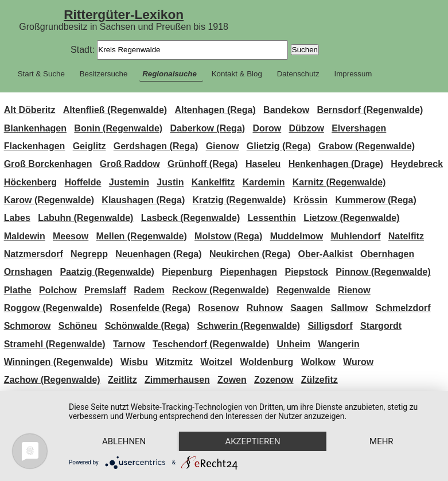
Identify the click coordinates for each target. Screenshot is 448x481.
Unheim (294, 344)
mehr (381, 441)
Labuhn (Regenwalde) (85, 218)
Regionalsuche (170, 74)
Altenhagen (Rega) (215, 110)
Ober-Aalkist (326, 254)
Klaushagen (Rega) (143, 200)
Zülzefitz (320, 380)
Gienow (223, 146)
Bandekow (286, 110)
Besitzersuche (104, 74)
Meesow (71, 236)
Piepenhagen (249, 272)
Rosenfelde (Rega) (150, 308)
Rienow (354, 290)
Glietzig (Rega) (279, 146)
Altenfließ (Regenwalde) (115, 110)
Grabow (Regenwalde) (367, 146)
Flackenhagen (35, 146)
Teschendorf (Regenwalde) (211, 344)
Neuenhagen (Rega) (158, 254)
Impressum (353, 74)
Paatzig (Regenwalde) (107, 272)
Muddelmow (297, 236)
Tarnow (129, 344)
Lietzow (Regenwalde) (351, 218)
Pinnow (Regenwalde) (383, 272)
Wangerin (339, 344)
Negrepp (89, 254)
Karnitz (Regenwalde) (339, 182)
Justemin (129, 182)
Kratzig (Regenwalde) (239, 200)
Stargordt (381, 326)
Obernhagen (387, 254)
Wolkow (318, 362)
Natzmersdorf (34, 254)
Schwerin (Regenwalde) (249, 326)
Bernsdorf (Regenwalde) (370, 110)
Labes (17, 218)
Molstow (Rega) (228, 236)
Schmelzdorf (403, 308)
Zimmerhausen (177, 380)
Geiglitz (89, 146)
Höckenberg (30, 182)
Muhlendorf (355, 236)
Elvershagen (359, 128)
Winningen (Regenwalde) (59, 362)
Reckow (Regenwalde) (221, 290)
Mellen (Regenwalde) (142, 236)
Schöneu (78, 326)
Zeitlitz (122, 380)
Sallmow (349, 308)
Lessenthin (272, 218)
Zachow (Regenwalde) (52, 380)
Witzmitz (174, 362)
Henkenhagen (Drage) (336, 164)
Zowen (232, 380)
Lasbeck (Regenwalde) (191, 218)
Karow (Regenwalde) (49, 200)
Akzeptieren (252, 441)
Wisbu (134, 362)
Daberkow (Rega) (207, 128)
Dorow (267, 128)
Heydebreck (417, 164)
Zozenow (274, 380)
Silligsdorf (330, 326)
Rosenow (218, 308)
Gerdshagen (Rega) (156, 146)
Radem (149, 290)
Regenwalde (303, 290)
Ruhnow (265, 308)
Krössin (311, 200)
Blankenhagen (35, 128)
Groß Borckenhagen (48, 164)
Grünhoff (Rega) (203, 164)
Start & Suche (41, 74)
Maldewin (25, 236)
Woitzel (216, 362)
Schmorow (28, 326)
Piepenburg (187, 272)
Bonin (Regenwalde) (118, 128)
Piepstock (306, 272)
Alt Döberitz (30, 110)
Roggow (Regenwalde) (53, 308)
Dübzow (307, 128)
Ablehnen (124, 441)
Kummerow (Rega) (375, 200)
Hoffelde (83, 182)
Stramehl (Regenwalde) (55, 344)
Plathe (18, 290)
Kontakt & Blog (237, 74)
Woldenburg (266, 362)
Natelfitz (406, 236)
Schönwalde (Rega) (147, 326)
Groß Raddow (130, 164)
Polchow (58, 290)
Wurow (358, 362)
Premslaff (105, 290)
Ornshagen (28, 272)
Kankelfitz (213, 182)
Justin (170, 182)
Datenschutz (298, 74)
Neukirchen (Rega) (250, 254)
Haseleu (263, 164)
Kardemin (264, 182)
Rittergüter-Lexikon (124, 14)
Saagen (307, 308)
